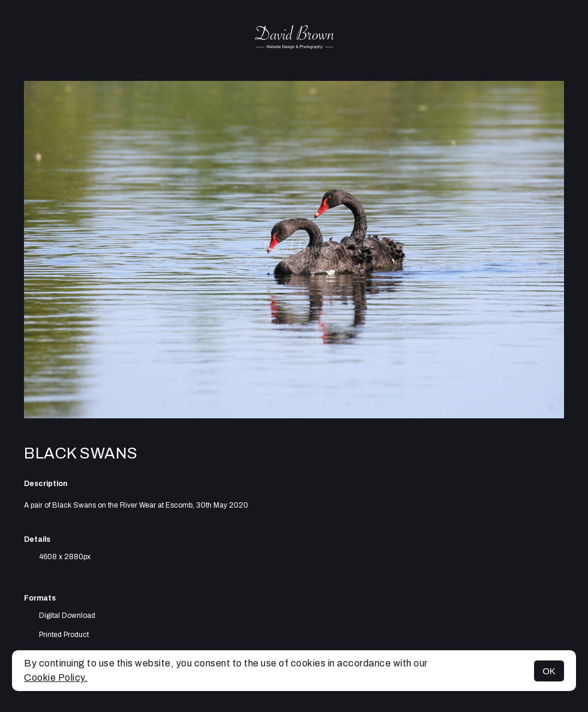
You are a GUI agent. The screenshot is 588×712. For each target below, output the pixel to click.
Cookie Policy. (56, 678)
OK (549, 671)
